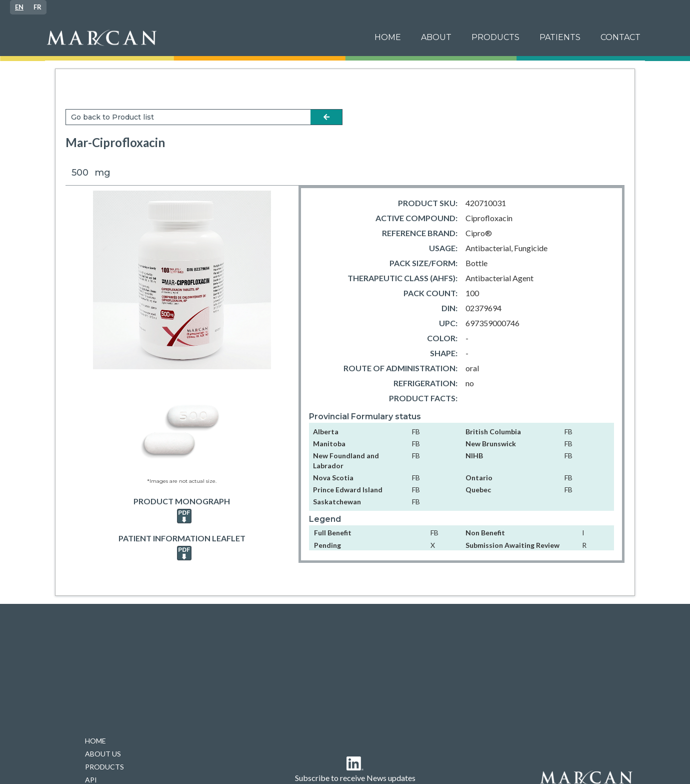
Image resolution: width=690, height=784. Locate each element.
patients (560, 37)
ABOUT (436, 37)
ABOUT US (103, 754)
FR (37, 7)
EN (19, 7)
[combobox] (19, 7)
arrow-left (326, 117)
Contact (620, 37)
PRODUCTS (495, 37)
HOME (95, 741)
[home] (202, 38)
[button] (560, 38)
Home (388, 37)
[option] (37, 7)
